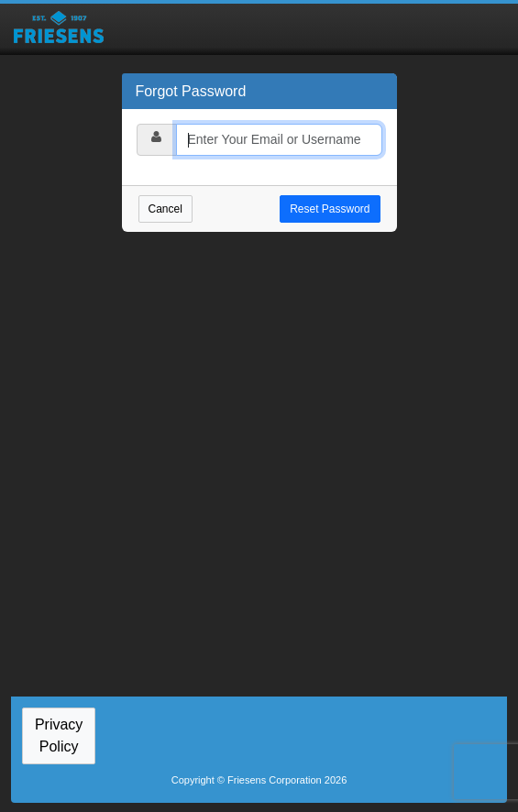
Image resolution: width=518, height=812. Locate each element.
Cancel (165, 209)
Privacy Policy (59, 735)
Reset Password (330, 209)
